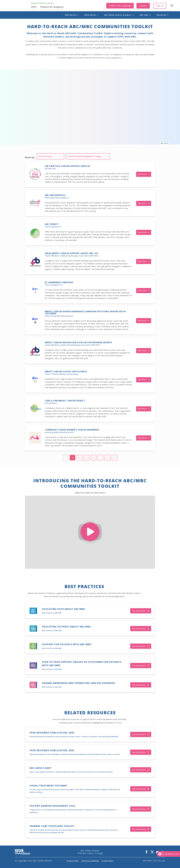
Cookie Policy (107, 861)
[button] (71, 15)
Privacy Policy (73, 861)
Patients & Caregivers (52, 7)
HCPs (34, 7)
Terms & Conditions (90, 861)
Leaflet (165, 143)
